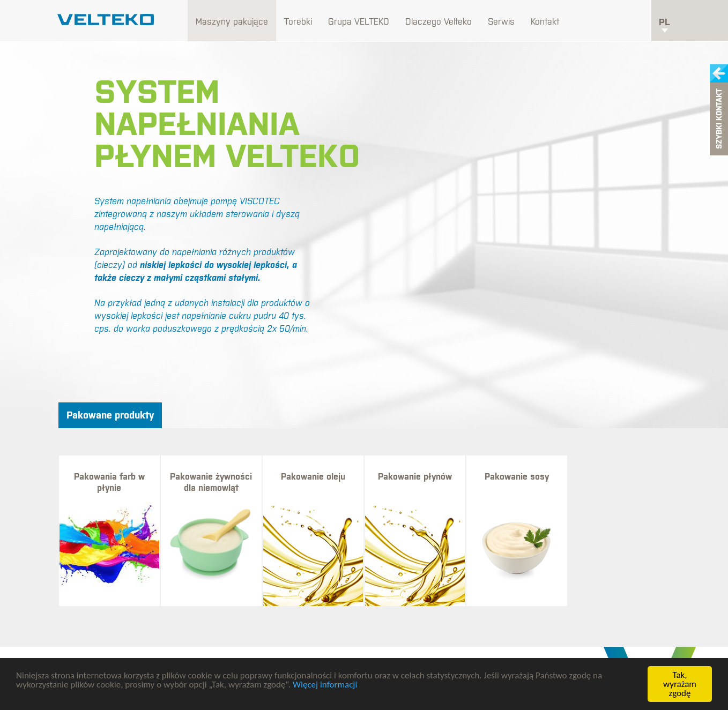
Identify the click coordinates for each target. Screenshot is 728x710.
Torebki (298, 21)
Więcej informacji (325, 685)
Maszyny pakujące (232, 21)
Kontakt (545, 21)
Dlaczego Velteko (439, 21)
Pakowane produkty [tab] (110, 415)
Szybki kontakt (719, 119)
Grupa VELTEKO (359, 21)
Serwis (501, 21)
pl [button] (664, 25)
